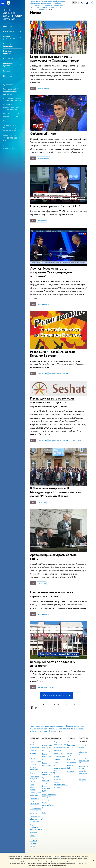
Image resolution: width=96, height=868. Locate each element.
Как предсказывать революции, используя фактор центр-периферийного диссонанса (52, 402)
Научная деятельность (9, 38)
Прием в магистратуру (47, 764)
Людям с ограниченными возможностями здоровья (36, 828)
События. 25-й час (43, 134)
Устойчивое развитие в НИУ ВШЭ (34, 756)
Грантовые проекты (8, 52)
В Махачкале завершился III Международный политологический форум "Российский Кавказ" (55, 492)
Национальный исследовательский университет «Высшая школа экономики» (58, 726)
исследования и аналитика (59, 373)
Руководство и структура (35, 749)
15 (36, 708)
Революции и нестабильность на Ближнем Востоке (53, 354)
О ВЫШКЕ (34, 738)
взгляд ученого (44, 88)
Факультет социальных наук (60, 728)
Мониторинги (59, 753)
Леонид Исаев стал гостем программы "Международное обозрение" (51, 272)
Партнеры (7, 76)
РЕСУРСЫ (71, 738)
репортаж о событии (46, 687)
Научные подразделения (60, 743)
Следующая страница (56, 695)
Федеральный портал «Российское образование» (84, 770)
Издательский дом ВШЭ (71, 746)
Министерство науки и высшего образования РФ (84, 750)
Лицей (45, 742)
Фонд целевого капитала (34, 787)
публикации (42, 373)
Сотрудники (8, 31)
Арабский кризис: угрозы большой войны (54, 557)
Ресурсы (7, 71)
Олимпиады (46, 751)
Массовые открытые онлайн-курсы (84, 779)
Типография (71, 759)
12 (74, 704)
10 (66, 704)
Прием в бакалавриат (47, 755)
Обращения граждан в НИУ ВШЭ (34, 779)
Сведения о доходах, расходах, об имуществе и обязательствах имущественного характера (36, 806)
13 (78, 704)
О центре (7, 26)
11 (70, 704)
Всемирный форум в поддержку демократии (53, 664)
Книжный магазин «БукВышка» (71, 753)
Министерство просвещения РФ (84, 760)
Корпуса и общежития (34, 769)
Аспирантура (47, 769)
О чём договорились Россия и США (55, 206)
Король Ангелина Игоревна (11, 115)
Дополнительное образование (49, 773)
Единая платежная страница (34, 838)
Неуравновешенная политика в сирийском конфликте (52, 594)
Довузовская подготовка (47, 746)
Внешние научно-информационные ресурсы (61, 783)
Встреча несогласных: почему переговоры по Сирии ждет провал (55, 58)
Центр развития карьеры (45, 780)
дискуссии (42, 221)
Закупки (33, 773)
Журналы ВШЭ (70, 767)
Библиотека (71, 742)
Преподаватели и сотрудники (36, 763)
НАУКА (58, 738)
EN (77, 3)
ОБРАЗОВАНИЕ (49, 738)
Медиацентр (71, 762)
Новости (52, 731)
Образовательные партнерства (49, 796)
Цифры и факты (33, 743)
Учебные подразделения (39, 728)
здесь (59, 859)
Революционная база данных (10, 45)
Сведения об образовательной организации (36, 819)
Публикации (71, 771)
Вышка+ (45, 760)
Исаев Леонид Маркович (12, 108)
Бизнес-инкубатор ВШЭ (46, 789)
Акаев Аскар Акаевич (13, 101)
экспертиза (76, 440)
